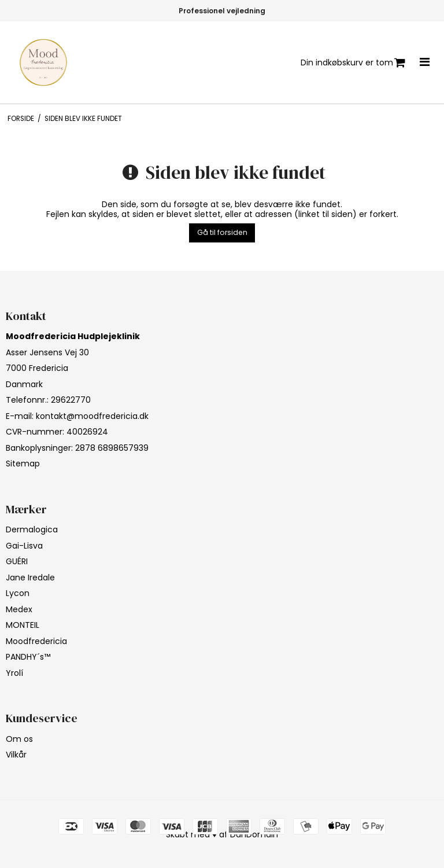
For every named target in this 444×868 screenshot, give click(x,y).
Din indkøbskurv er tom (353, 63)
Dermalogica (32, 529)
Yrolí (14, 673)
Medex (19, 609)
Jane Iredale (30, 578)
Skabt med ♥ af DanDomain (222, 834)
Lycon (18, 593)
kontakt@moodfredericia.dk (92, 416)
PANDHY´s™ (28, 657)
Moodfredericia (36, 641)
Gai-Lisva (24, 546)
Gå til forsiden (222, 232)
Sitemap (23, 464)
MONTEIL (23, 625)
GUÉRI (17, 561)
